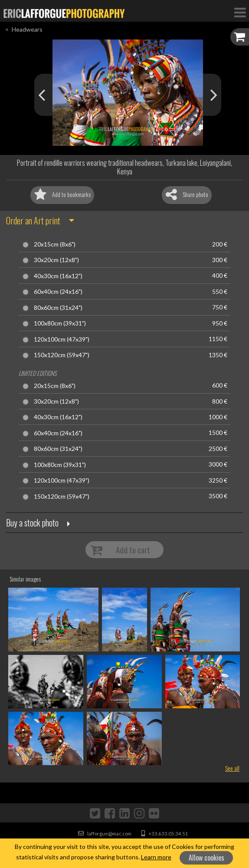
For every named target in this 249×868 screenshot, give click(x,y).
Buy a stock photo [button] (32, 523)
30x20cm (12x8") (56, 260)
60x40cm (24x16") (58, 292)
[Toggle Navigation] (240, 12)
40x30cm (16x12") (58, 276)
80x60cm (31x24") (58, 308)
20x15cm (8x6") (55, 244)
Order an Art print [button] (33, 220)
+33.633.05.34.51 (165, 833)
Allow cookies (206, 858)
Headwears (27, 29)
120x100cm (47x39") (62, 339)
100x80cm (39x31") (60, 323)
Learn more (156, 857)
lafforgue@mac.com (105, 833)
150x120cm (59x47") (62, 355)
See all (232, 768)
